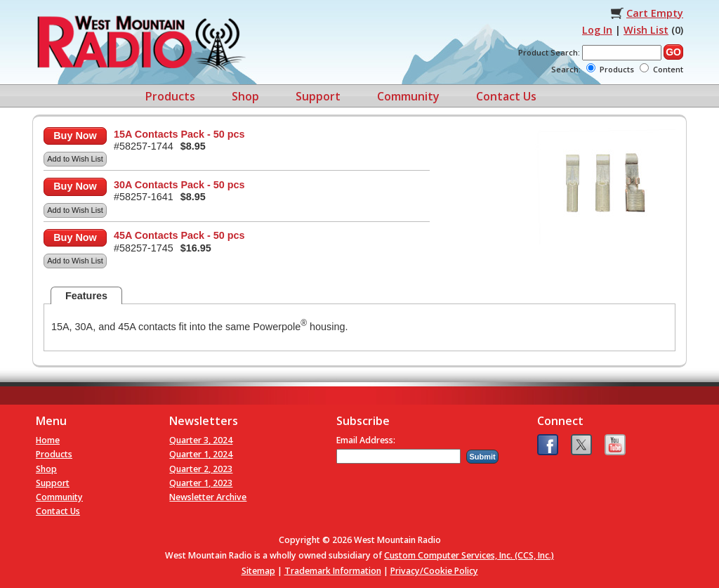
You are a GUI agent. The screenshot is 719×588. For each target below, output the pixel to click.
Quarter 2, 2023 (201, 469)
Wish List (646, 30)
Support (318, 96)
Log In (597, 30)
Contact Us (506, 96)
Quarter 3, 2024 (201, 440)
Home (48, 440)
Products (170, 96)
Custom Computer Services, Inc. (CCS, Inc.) (469, 555)
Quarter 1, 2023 (201, 483)
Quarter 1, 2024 (201, 454)
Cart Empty (655, 13)
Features (86, 296)
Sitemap (258, 571)
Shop (245, 96)
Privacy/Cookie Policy (434, 571)
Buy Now (75, 136)
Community (408, 96)
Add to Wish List (75, 159)
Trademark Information (333, 571)
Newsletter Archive (208, 497)
